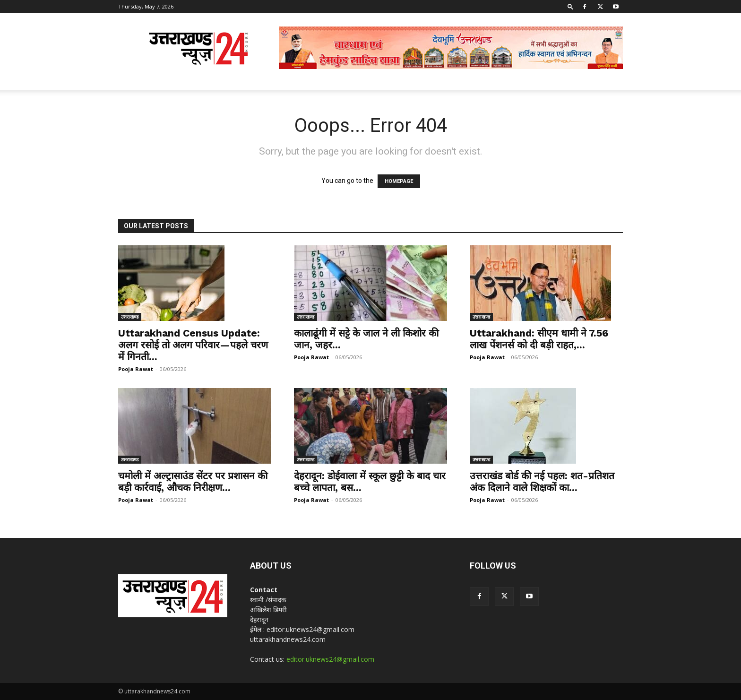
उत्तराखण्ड (130, 317)
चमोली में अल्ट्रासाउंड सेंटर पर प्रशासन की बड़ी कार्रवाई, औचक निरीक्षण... (193, 482)
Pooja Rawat (136, 369)
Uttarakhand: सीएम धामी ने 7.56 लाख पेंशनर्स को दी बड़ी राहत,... (539, 339)
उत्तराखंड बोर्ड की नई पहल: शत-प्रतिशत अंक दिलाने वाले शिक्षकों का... (542, 482)
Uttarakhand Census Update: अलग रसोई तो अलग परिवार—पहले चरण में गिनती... (193, 345)
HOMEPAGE (399, 181)
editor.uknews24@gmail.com (330, 659)
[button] (570, 6)
